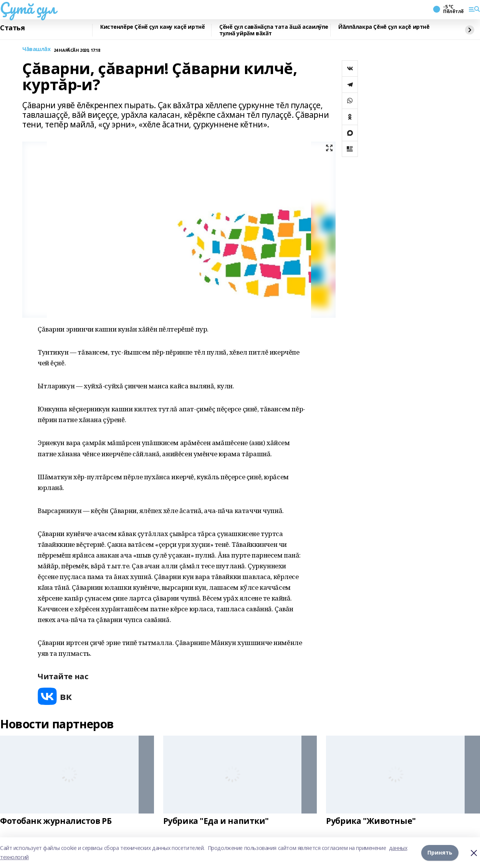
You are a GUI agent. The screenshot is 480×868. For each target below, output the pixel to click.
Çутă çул (28, 8)
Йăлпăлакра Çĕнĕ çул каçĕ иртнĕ (384, 27)
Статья (12, 28)
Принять (440, 852)
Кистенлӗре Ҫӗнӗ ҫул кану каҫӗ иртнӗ (152, 27)
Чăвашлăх (36, 49)
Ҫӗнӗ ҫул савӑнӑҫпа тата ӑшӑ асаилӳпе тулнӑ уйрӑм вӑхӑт (274, 30)
